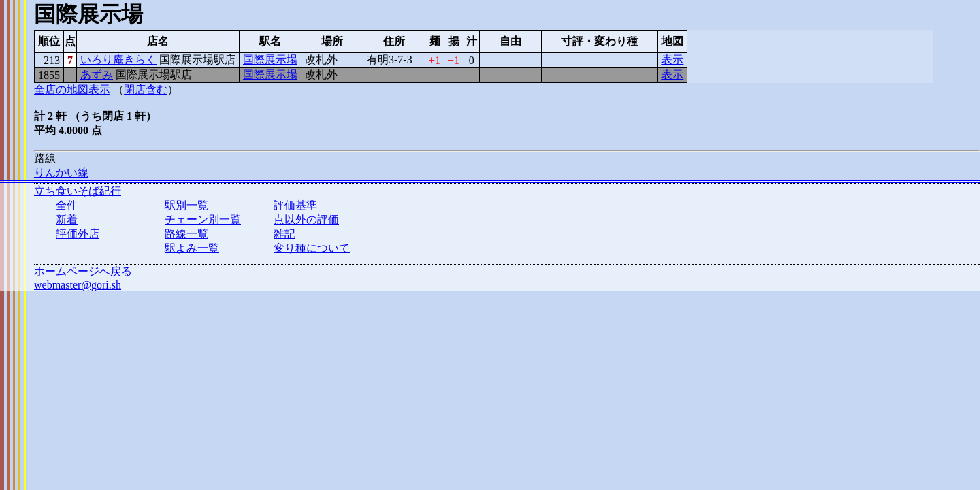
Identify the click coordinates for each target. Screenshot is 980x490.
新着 (67, 219)
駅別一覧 (186, 205)
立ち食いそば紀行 (78, 191)
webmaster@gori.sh (78, 285)
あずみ (97, 75)
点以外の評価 (306, 219)
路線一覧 (186, 234)
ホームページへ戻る (83, 271)
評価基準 (295, 205)
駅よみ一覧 (192, 248)
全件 (67, 205)
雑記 (284, 234)
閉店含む (146, 89)
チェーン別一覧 (203, 219)
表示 (672, 60)
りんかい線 (61, 173)
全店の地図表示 (72, 89)
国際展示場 (270, 60)
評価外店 (78, 234)
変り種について (312, 248)
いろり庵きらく (118, 60)
